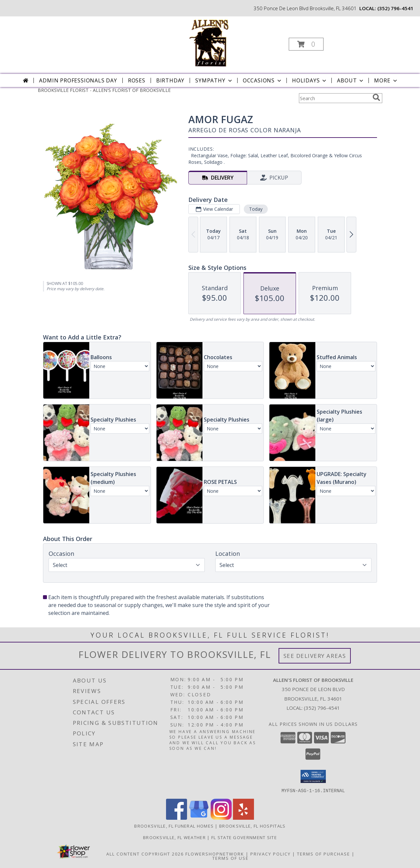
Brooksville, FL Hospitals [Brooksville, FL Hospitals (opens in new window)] (252, 826)
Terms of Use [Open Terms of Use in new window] (231, 858)
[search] (376, 98)
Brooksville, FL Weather (174, 837)
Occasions (263, 80)
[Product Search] (334, 98)
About (351, 80)
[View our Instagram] (221, 818)
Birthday (170, 80)
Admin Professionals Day (78, 80)
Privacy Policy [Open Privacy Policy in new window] (271, 854)
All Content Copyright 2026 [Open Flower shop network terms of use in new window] (145, 854)
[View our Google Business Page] (199, 818)
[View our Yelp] (243, 818)
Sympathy (214, 80)
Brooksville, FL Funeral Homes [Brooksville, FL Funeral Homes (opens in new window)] (174, 826)
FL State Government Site (244, 837)
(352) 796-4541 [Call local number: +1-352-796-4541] (395, 8)
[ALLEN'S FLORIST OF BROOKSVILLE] (209, 42)
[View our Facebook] (177, 818)
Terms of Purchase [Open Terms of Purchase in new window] (324, 854)
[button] (306, 44)
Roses (137, 80)
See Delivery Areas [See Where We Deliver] (315, 656)
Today (256, 209)
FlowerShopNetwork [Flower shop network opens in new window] (215, 854)
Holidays (310, 80)
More (386, 80)
